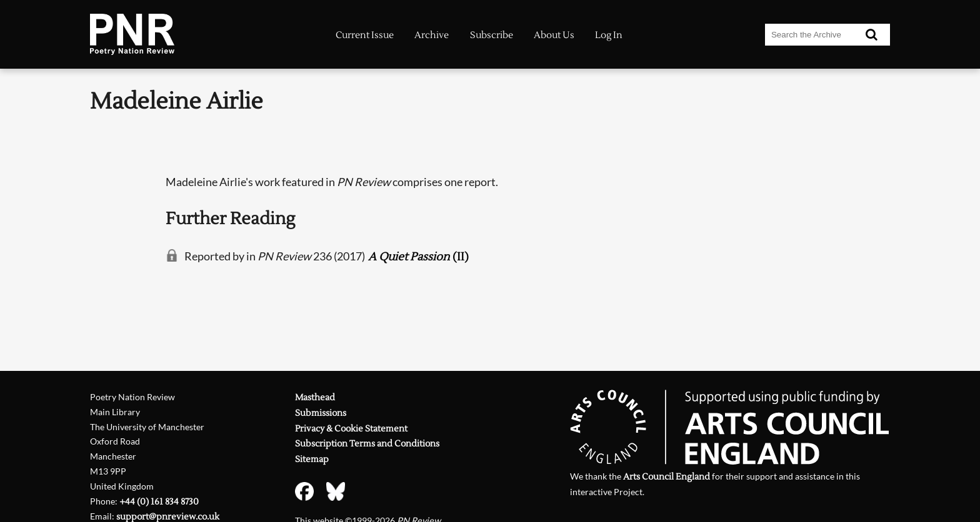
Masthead (315, 397)
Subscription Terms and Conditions (367, 444)
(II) (418, 257)
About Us (554, 35)
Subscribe (492, 35)
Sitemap (312, 459)
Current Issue (365, 35)
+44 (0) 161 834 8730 (159, 502)
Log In (609, 35)
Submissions (321, 413)
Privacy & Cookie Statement (351, 429)
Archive (432, 35)
